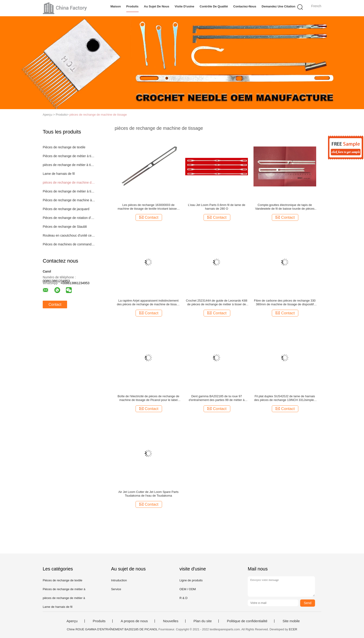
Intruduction (119, 580)
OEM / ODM (188, 589)
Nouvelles (171, 621)
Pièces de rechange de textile (64, 147)
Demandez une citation (278, 6)
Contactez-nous (245, 6)
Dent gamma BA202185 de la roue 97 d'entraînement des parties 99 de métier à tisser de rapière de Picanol (217, 398)
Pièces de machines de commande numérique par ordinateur (69, 244)
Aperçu (72, 621)
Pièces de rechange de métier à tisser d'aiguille (69, 191)
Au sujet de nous (157, 6)
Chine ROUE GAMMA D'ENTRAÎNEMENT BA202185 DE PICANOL (112, 629)
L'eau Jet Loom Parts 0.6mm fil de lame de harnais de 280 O (217, 207)
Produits (132, 6)
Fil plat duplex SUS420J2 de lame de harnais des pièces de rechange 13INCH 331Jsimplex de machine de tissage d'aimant (285, 398)
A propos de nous (134, 621)
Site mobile (291, 621)
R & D (184, 598)
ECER (293, 629)
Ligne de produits (191, 580)
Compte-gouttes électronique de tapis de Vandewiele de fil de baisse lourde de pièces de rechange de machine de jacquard (285, 207)
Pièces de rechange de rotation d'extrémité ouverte (69, 218)
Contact (55, 304)
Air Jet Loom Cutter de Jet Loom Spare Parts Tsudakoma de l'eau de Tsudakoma (148, 494)
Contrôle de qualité (214, 6)
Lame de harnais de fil (59, 174)
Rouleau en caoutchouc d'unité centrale (69, 235)
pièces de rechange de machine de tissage (98, 115)
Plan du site (203, 621)
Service (116, 589)
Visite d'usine (184, 6)
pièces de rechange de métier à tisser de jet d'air (69, 165)
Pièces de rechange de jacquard (66, 209)
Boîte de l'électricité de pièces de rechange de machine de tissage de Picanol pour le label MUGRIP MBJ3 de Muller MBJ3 (149, 398)
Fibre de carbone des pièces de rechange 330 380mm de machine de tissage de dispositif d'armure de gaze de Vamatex (285, 303)
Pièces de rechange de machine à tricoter (69, 200)
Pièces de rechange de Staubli (65, 227)
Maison (116, 6)
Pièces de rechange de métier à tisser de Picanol (69, 156)
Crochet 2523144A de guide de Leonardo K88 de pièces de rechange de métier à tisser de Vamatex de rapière (217, 303)
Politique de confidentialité (247, 621)
